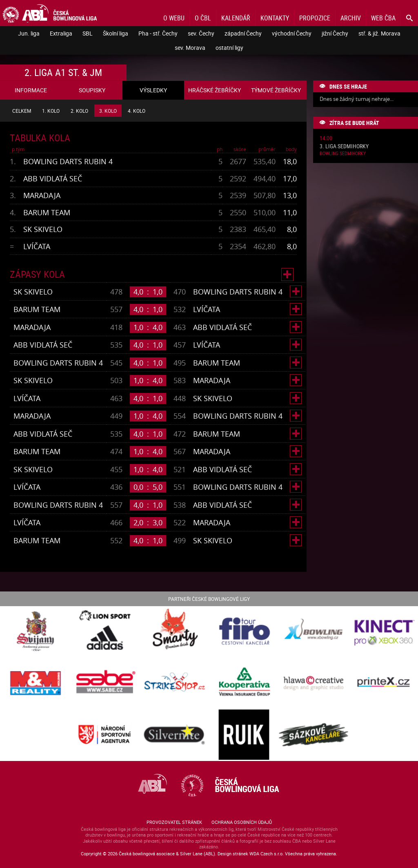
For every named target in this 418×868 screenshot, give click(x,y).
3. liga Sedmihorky (344, 146)
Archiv (351, 18)
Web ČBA (383, 18)
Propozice (315, 18)
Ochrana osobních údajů (242, 822)
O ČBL (203, 18)
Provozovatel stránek (174, 822)
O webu (174, 18)
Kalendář (236, 18)
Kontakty (275, 18)
